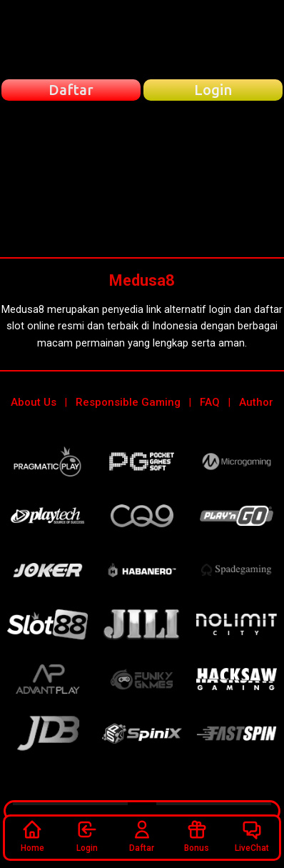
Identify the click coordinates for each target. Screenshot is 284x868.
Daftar (142, 836)
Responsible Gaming (128, 402)
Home (32, 836)
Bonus (197, 836)
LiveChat (252, 836)
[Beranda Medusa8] (142, 39)
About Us (34, 402)
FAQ (210, 402)
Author (256, 402)
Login (87, 836)
